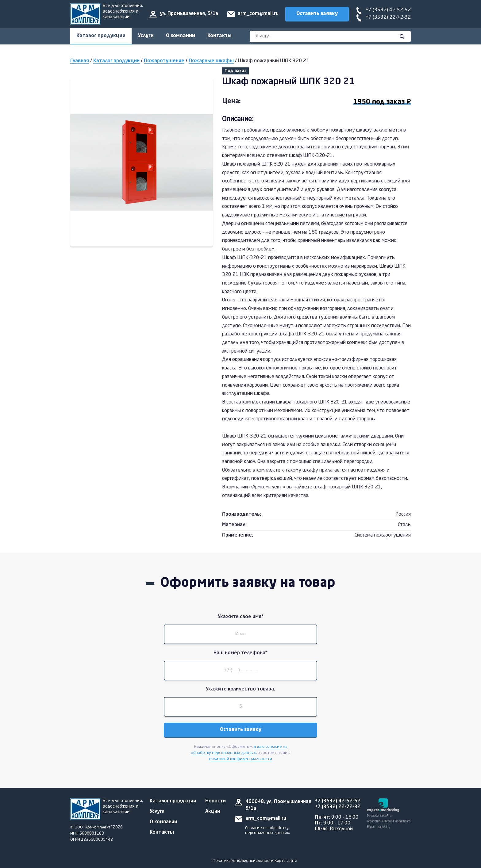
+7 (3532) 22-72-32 (388, 17)
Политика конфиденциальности (243, 861)
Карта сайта (286, 861)
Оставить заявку (317, 14)
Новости (215, 801)
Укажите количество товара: (240, 689)
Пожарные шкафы (211, 61)
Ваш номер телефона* (240, 653)
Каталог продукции (101, 36)
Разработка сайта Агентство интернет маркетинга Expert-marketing (389, 822)
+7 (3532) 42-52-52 (388, 10)
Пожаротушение (164, 61)
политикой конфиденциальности (240, 759)
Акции (213, 812)
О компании (181, 36)
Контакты (219, 36)
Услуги (146, 36)
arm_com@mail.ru (258, 14)
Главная (80, 61)
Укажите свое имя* (241, 617)
